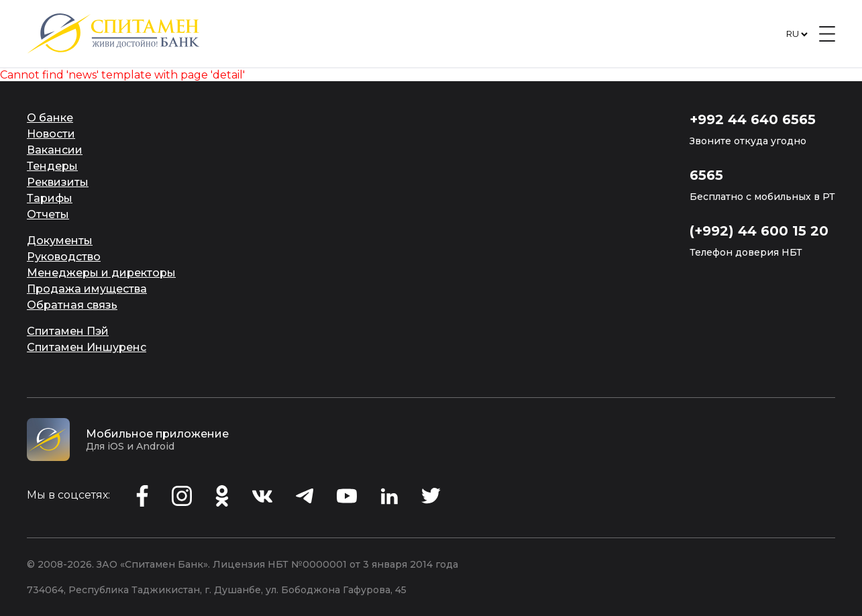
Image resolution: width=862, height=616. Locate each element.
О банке (50, 118)
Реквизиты (58, 182)
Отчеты (48, 214)
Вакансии (55, 150)
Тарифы (50, 198)
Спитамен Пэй (68, 331)
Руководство (64, 257)
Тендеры (52, 166)
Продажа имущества (87, 289)
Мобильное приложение (157, 434)
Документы (60, 241)
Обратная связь (72, 305)
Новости (51, 134)
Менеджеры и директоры (101, 273)
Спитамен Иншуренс (87, 347)
